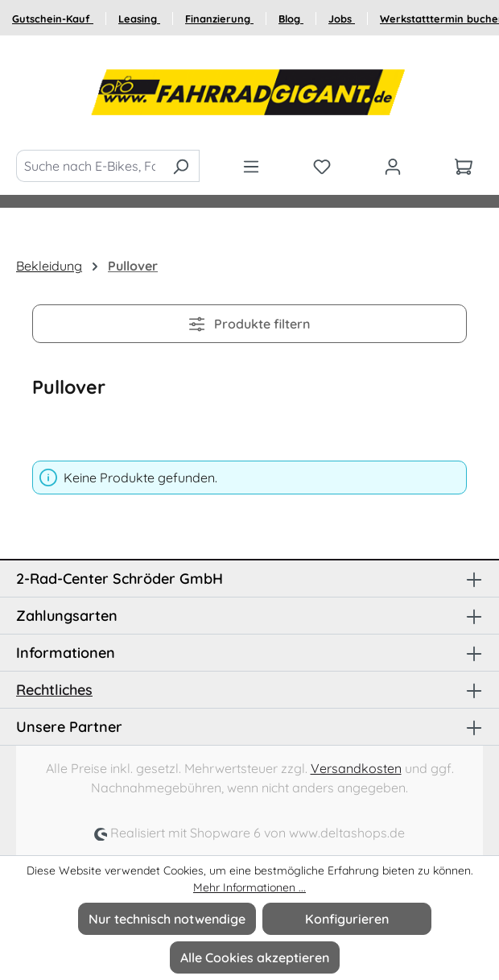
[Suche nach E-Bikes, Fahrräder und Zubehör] (89, 166)
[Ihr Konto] (393, 166)
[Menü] (251, 166)
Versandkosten (356, 768)
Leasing (139, 19)
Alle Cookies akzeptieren (255, 957)
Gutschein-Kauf (53, 19)
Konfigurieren (347, 919)
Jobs (342, 19)
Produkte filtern (249, 324)
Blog (291, 19)
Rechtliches (54, 690)
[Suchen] (181, 166)
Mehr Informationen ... (249, 887)
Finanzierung (219, 19)
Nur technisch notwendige (167, 919)
